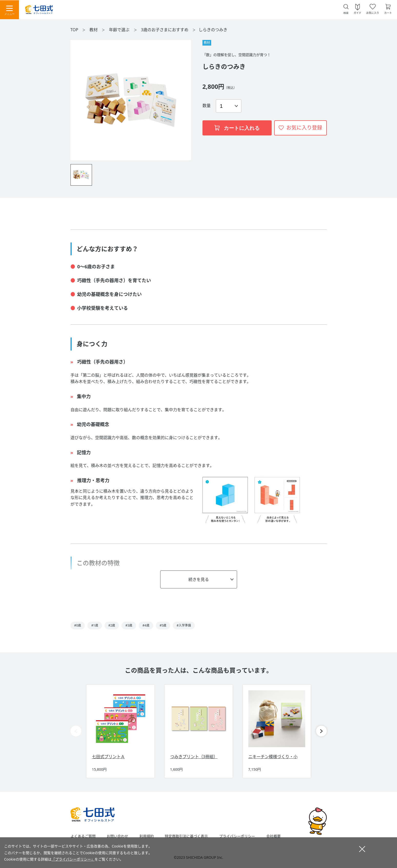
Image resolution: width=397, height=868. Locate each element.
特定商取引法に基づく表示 (186, 836)
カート (388, 13)
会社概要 (273, 836)
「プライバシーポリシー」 (73, 859)
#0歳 (78, 625)
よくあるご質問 (83, 836)
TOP (74, 30)
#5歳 (163, 625)
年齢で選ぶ (120, 30)
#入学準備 (184, 625)
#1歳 (95, 625)
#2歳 (112, 625)
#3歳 (129, 625)
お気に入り (373, 13)
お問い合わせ (117, 836)
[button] (321, 731)
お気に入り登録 (304, 128)
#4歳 (146, 625)
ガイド (358, 13)
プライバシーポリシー (237, 836)
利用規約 (147, 836)
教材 (94, 30)
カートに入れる (237, 128)
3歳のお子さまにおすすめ (165, 30)
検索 (346, 13)
